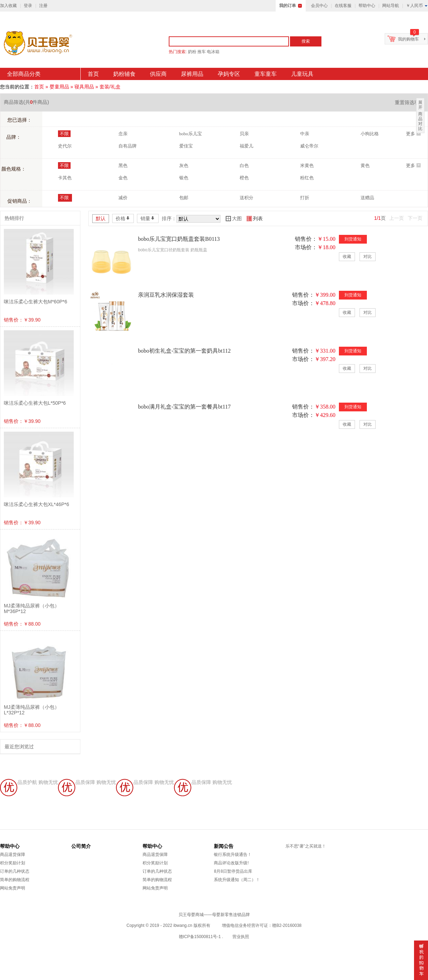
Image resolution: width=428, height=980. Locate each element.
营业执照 (241, 937)
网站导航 (391, 6)
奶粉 (192, 52)
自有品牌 (128, 146)
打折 (305, 198)
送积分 (246, 198)
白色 (244, 165)
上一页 (397, 218)
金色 (123, 178)
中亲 (305, 134)
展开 (420, 105)
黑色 (123, 165)
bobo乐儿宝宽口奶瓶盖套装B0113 (179, 239)
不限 (64, 134)
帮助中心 (367, 6)
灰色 (184, 165)
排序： (169, 218)
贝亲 (244, 134)
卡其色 (65, 178)
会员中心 (319, 6)
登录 (28, 6)
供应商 (158, 74)
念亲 (123, 134)
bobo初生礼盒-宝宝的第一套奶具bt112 (184, 351)
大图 (234, 218)
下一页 (415, 218)
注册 (43, 6)
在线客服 (343, 6)
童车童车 (266, 74)
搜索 (306, 41)
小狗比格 (370, 134)
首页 (93, 74)
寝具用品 (84, 87)
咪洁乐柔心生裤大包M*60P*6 (35, 302)
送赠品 (367, 198)
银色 (184, 178)
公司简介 (81, 846)
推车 (202, 52)
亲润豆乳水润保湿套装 (166, 295)
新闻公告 (224, 846)
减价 (123, 198)
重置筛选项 (409, 102)
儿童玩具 (302, 74)
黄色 (365, 165)
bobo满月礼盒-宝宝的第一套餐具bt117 (184, 407)
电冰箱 (213, 52)
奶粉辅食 (124, 74)
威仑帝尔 (309, 146)
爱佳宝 (186, 146)
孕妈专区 (229, 74)
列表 (255, 218)
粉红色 (307, 178)
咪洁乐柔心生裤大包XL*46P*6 (37, 504)
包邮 (184, 198)
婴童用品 (59, 87)
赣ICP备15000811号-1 (200, 937)
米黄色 (307, 165)
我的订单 (288, 6)
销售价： (306, 239)
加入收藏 (8, 6)
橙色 (244, 178)
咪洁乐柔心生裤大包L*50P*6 (35, 403)
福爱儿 (246, 146)
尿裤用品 (192, 74)
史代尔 (65, 146)
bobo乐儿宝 (191, 134)
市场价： (306, 247)
